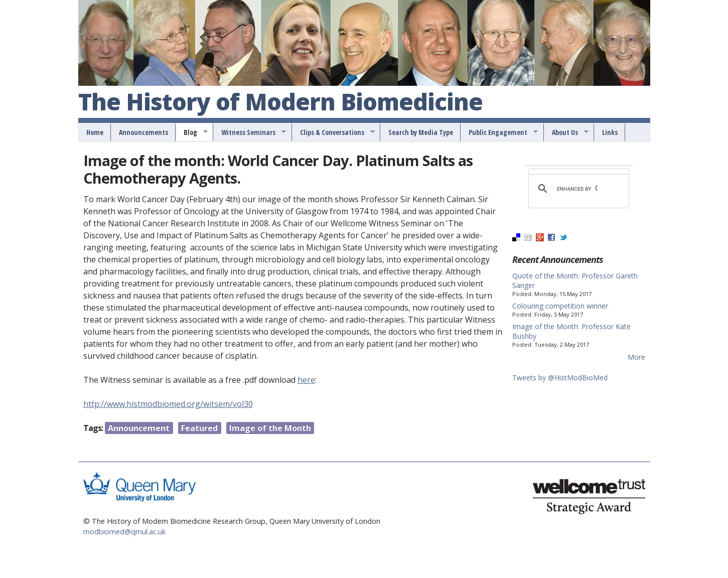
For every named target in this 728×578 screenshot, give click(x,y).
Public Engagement (500, 132)
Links (610, 132)
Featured (199, 428)
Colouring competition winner (560, 306)
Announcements (143, 132)
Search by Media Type (421, 132)
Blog (192, 132)
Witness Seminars (250, 132)
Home (95, 132)
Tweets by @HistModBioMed (560, 378)
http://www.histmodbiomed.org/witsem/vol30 (168, 404)
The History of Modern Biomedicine (280, 102)
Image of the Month (270, 428)
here (306, 380)
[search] (577, 189)
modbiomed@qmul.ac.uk (124, 532)
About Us (567, 132)
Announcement (139, 428)
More (636, 357)
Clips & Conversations (334, 132)
